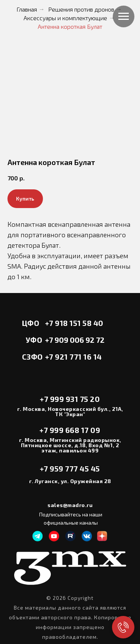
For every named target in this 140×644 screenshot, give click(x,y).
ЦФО (31, 323)
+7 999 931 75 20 (70, 399)
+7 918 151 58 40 (74, 323)
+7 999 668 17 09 (70, 430)
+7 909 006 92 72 (75, 340)
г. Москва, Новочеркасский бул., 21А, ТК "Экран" (70, 411)
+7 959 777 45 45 (70, 468)
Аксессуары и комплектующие (65, 18)
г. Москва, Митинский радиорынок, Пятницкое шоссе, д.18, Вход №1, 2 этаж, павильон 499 (70, 445)
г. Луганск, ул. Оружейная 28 (70, 481)
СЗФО (32, 357)
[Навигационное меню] (124, 16)
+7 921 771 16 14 (74, 357)
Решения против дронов (81, 9)
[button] (25, 199)
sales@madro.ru (70, 505)
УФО (34, 340)
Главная (27, 9)
